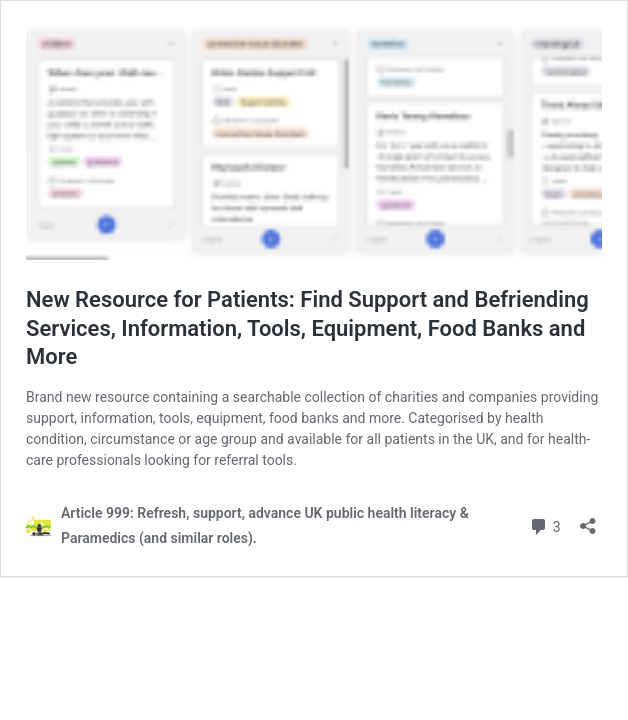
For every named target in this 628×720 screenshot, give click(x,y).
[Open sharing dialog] (588, 519)
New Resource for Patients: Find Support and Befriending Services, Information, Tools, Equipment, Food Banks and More (307, 328)
